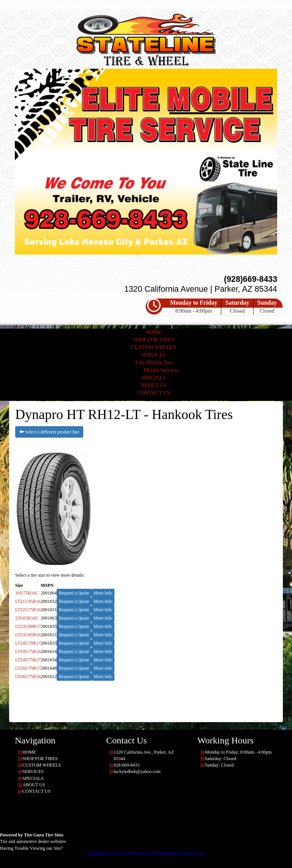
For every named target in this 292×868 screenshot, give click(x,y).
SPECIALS (154, 378)
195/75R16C (27, 593)
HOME (153, 332)
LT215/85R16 (28, 601)
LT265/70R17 (28, 668)
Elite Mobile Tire (154, 363)
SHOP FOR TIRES (154, 340)
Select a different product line (49, 432)
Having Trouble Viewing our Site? (31, 848)
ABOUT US (153, 385)
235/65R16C (27, 618)
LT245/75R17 (28, 660)
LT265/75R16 (28, 677)
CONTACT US (154, 393)
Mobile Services (161, 370)
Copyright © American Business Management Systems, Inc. (146, 853)
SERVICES (153, 355)
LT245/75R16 (28, 651)
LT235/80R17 (28, 626)
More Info (103, 593)
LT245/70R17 (28, 643)
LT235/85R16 (28, 635)
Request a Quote (74, 593)
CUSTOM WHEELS (154, 347)
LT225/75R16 (28, 610)
